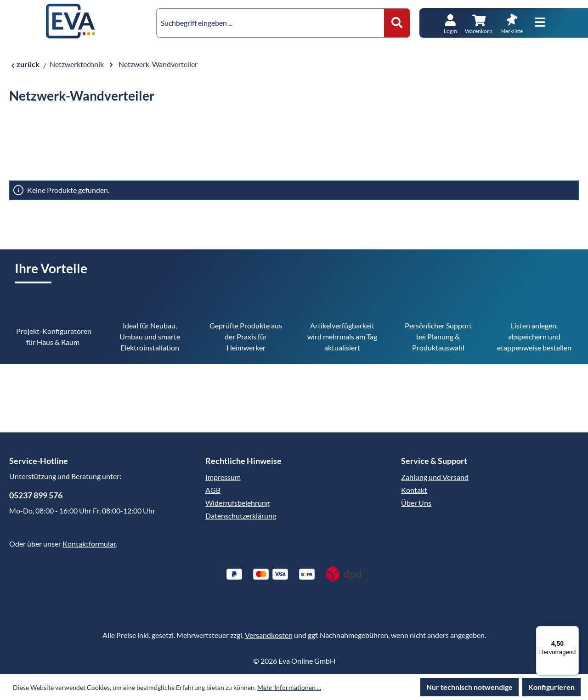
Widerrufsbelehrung (237, 503)
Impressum (223, 477)
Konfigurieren (551, 687)
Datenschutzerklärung (241, 516)
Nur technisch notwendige (469, 687)
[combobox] (270, 23)
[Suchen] (397, 23)
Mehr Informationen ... (289, 687)
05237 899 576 (36, 495)
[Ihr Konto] (450, 23)
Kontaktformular (89, 544)
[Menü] (540, 23)
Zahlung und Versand (435, 477)
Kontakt (414, 490)
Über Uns (416, 503)
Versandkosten (269, 635)
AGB (213, 490)
